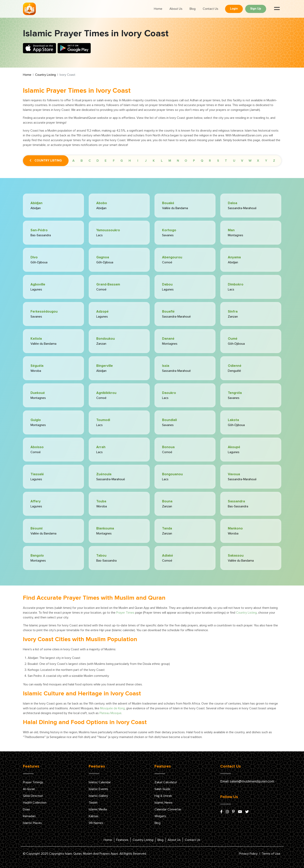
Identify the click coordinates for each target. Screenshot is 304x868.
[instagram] (227, 812)
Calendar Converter (168, 809)
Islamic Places (32, 823)
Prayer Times (125, 613)
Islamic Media (98, 809)
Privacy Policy (248, 854)
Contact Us (211, 9)
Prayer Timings (33, 782)
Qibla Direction (33, 796)
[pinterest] (233, 812)
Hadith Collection (35, 803)
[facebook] (221, 812)
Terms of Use (271, 854)
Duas (26, 809)
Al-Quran (29, 789)
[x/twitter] (247, 812)
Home (158, 9)
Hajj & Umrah (163, 796)
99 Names (96, 823)
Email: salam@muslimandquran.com (247, 781)
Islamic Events (98, 789)
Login (234, 9)
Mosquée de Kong (112, 708)
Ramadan (29, 816)
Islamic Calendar (100, 782)
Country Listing (45, 75)
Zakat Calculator (166, 782)
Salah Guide (162, 789)
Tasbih (93, 803)
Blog (193, 9)
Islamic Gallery (98, 796)
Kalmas (94, 816)
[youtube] (240, 812)
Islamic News (163, 803)
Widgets (160, 816)
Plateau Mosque (110, 713)
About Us (176, 9)
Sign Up (256, 9)
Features (122, 840)
